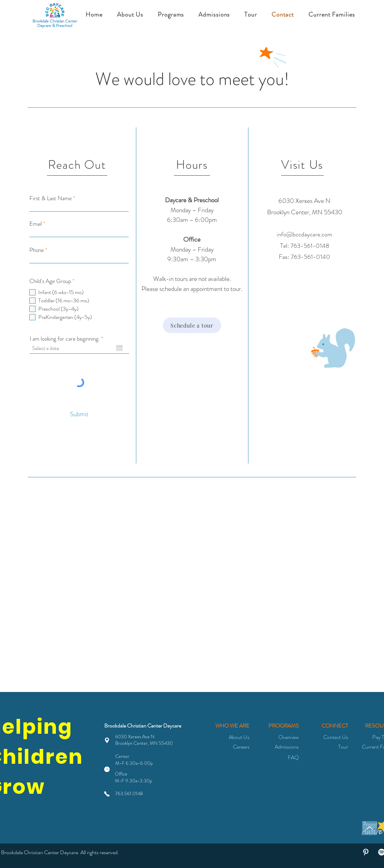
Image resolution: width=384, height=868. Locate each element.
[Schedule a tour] (192, 325)
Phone (37, 250)
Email (36, 224)
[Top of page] (370, 828)
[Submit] (79, 414)
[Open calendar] (119, 348)
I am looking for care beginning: (68, 339)
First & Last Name (51, 198)
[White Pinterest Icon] (366, 852)
